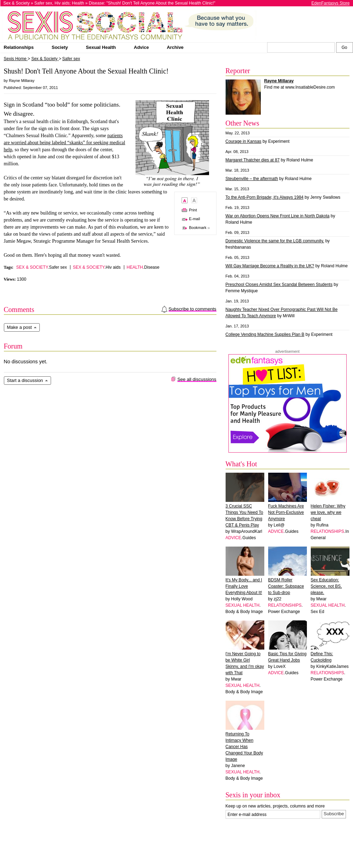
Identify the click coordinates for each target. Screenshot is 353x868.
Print (193, 210)
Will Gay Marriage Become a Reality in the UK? (270, 266)
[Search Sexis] (345, 47)
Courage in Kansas (244, 141)
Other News (242, 123)
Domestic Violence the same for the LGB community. (275, 241)
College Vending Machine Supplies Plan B (265, 334)
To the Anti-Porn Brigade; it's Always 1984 (265, 197)
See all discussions (197, 379)
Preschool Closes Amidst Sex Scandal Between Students (279, 285)
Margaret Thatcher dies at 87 (253, 160)
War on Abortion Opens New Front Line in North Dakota (278, 216)
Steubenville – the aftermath (252, 179)
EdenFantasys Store (331, 3)
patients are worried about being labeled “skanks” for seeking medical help (65, 143)
